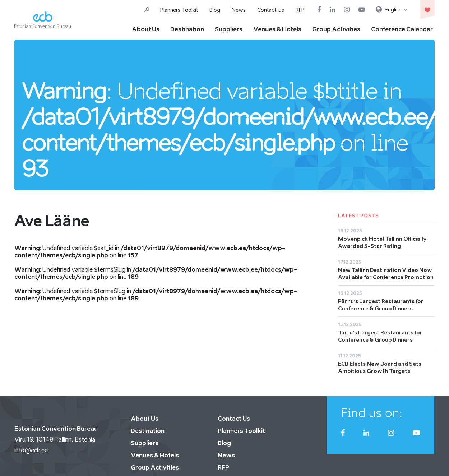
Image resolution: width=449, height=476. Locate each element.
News (239, 10)
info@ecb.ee (31, 450)
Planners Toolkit (179, 10)
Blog (215, 10)
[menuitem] (392, 10)
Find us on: (372, 413)
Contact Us (271, 10)
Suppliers (229, 29)
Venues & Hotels (277, 29)
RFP (300, 10)
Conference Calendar (402, 29)
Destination (187, 29)
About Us (146, 29)
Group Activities (336, 29)
